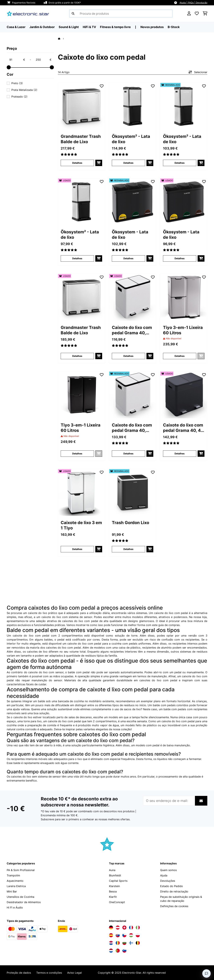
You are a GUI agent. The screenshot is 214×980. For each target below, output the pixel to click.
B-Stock (174, 27)
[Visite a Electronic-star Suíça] (124, 928)
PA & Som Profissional (21, 870)
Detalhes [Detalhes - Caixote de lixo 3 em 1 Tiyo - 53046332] (77, 549)
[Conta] (189, 14)
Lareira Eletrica (16, 886)
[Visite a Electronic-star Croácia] (111, 943)
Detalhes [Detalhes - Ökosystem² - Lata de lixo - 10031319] (128, 163)
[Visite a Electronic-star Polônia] (138, 935)
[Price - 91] (17, 60)
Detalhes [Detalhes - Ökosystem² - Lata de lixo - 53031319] (77, 258)
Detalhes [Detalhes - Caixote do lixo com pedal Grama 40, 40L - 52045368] (128, 453)
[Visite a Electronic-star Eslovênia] (124, 951)
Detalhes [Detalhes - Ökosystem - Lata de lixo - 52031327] (128, 258)
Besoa (113, 891)
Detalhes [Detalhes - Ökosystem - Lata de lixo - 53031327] (180, 258)
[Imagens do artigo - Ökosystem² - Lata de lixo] (133, 106)
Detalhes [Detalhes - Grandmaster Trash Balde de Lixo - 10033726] (77, 163)
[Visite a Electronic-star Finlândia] (131, 943)
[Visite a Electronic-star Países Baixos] (111, 951)
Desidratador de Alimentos (24, 902)
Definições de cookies (174, 906)
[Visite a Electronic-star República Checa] (124, 935)
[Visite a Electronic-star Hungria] (131, 935)
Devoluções (168, 881)
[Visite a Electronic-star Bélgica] (138, 943)
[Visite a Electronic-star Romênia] (118, 943)
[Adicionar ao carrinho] (99, 163)
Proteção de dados (19, 973)
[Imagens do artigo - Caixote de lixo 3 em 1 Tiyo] (81, 493)
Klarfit (113, 897)
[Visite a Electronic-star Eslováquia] (118, 935)
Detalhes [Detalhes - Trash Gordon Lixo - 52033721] (128, 549)
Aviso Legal (74, 973)
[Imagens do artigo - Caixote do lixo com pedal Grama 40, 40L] (133, 297)
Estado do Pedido (172, 886)
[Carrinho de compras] (205, 14)
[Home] (62, 39)
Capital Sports (118, 881)
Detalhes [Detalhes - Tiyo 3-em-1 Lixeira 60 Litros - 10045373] (180, 356)
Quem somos (168, 870)
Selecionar (197, 72)
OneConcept (117, 902)
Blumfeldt (115, 875)
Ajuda (164, 875)
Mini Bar (12, 891)
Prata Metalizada (24, 90)
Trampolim (13, 875)
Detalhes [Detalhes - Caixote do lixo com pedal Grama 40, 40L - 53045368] (128, 356)
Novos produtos (152, 27)
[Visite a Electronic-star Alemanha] (111, 928)
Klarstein (114, 886)
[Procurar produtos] (121, 14)
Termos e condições (49, 973)
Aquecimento (15, 881)
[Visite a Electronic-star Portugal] (118, 951)
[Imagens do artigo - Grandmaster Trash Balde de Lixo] (81, 106)
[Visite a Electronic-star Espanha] (111, 935)
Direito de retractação (174, 891)
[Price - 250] (43, 60)
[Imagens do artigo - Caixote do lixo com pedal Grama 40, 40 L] (184, 395)
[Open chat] (206, 973)
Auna (112, 870)
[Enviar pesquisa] (73, 14)
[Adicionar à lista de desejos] (102, 86)
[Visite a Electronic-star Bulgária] (124, 943)
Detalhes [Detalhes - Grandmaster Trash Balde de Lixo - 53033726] (77, 356)
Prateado (19, 97)
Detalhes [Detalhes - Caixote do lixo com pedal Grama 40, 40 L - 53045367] (180, 453)
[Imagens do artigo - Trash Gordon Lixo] (133, 493)
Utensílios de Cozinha (20, 897)
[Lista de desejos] (197, 14)
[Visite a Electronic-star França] (131, 928)
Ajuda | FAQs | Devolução (193, 3)
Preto (17, 83)
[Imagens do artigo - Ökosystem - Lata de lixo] (133, 202)
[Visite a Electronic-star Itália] (138, 928)
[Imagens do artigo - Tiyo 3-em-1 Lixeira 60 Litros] (184, 297)
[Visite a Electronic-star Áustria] (118, 928)
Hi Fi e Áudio (15, 907)
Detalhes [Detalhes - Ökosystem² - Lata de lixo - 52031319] (180, 163)
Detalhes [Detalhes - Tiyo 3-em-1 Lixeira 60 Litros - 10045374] (77, 453)
